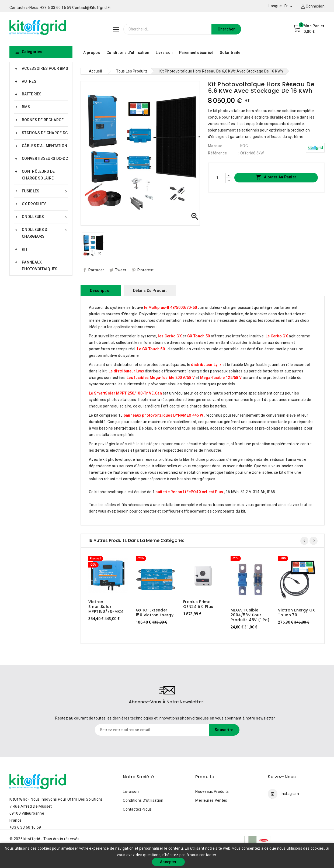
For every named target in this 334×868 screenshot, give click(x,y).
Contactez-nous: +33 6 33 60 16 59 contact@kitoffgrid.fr (60, 8)
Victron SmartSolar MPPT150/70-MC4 (106, 607)
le (204, 365)
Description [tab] (101, 291)
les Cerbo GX (170, 336)
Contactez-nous (137, 809)
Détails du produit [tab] (150, 291)
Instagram (290, 794)
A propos (92, 53)
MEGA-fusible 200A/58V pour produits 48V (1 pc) (250, 615)
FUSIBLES (45, 191)
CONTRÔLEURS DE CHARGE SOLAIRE (38, 175)
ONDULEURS (45, 217)
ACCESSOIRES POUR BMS (45, 68)
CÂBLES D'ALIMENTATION (44, 146)
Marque (215, 146)
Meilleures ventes (211, 800)
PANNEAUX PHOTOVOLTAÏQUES (40, 266)
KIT (25, 249)
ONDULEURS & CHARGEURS (45, 232)
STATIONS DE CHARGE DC (45, 133)
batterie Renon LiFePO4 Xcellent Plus (189, 492)
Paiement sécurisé (196, 53)
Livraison (164, 53)
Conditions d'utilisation (128, 53)
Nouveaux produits (212, 791)
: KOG (243, 146)
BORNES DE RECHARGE (43, 120)
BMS (26, 107)
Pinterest (146, 270)
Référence (218, 153)
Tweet (121, 270)
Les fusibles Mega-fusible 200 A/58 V (161, 378)
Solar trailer (231, 53)
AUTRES (29, 81)
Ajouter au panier (276, 177)
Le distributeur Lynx (126, 371)
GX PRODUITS (34, 204)
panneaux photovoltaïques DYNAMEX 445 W (163, 415)
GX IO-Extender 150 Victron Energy (155, 613)
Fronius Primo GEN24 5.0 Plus (198, 604)
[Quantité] (219, 178)
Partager (96, 270)
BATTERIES (32, 94)
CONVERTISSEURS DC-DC (45, 158)
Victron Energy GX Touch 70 (297, 613)
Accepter (168, 862)
